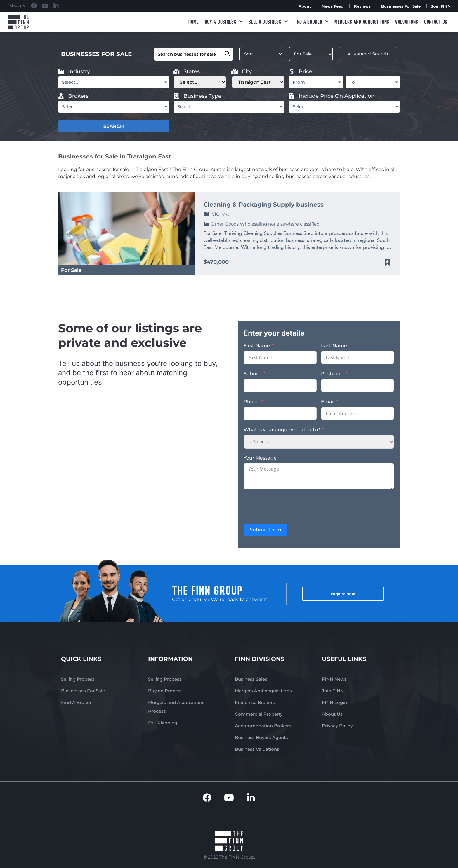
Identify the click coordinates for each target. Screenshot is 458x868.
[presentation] (288, 507)
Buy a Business (224, 22)
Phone (251, 402)
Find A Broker (311, 22)
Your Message (260, 458)
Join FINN (441, 6)
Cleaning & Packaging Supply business (264, 205)
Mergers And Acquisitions (263, 691)
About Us (332, 714)
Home (194, 22)
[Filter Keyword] (194, 54)
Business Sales (251, 679)
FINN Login (334, 702)
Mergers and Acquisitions (362, 22)
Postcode (332, 374)
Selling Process (78, 679)
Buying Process (165, 691)
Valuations (407, 22)
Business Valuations (257, 749)
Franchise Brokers (255, 702)
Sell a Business (268, 22)
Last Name (334, 346)
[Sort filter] (261, 54)
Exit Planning (163, 723)
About (305, 6)
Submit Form (266, 530)
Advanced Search (368, 54)
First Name (257, 346)
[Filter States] (200, 82)
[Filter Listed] (311, 54)
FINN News (334, 679)
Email (328, 402)
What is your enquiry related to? (282, 430)
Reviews (362, 6)
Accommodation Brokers (263, 726)
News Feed (333, 6)
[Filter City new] (258, 82)
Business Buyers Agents (261, 737)
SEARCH (114, 126)
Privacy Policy (337, 726)
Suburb (253, 374)
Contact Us (436, 22)
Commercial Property (259, 714)
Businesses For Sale (401, 6)
